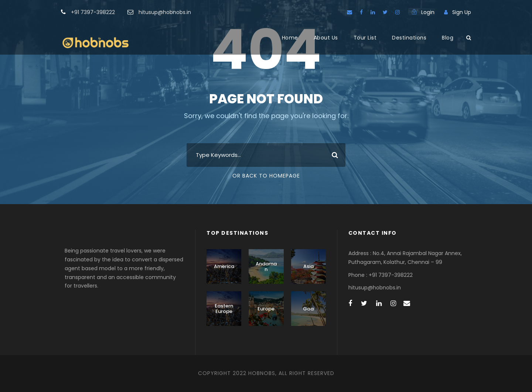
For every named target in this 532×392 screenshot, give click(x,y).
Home (290, 38)
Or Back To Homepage (266, 176)
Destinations (409, 38)
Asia (308, 266)
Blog (448, 38)
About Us (326, 38)
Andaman (266, 267)
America (224, 266)
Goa (308, 309)
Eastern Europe (224, 309)
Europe (266, 309)
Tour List (365, 38)
